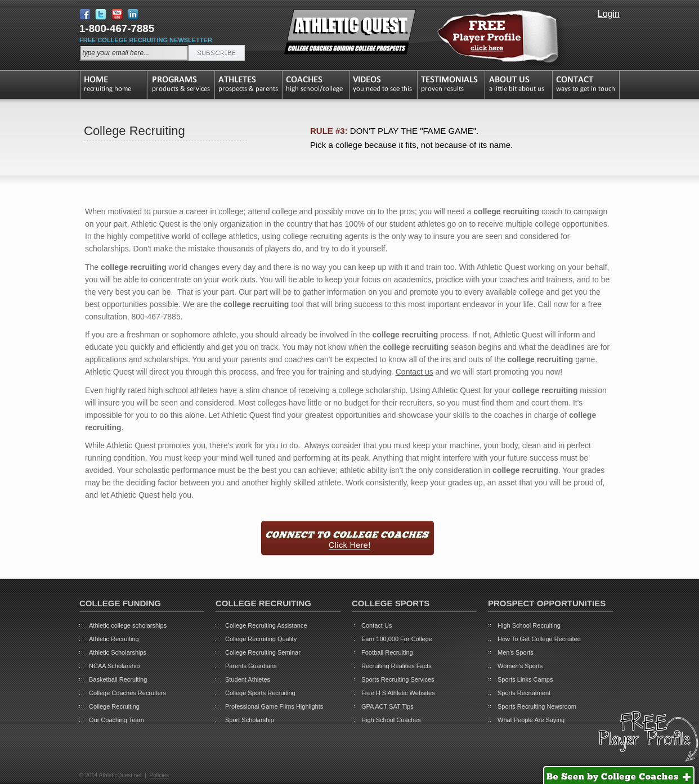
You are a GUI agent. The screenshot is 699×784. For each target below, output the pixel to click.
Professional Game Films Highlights (274, 706)
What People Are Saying (531, 720)
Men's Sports (516, 652)
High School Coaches (391, 720)
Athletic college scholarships (128, 625)
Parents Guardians (251, 666)
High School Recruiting (529, 625)
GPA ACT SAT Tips (387, 706)
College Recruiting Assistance (266, 625)
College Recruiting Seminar (263, 652)
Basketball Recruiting (118, 679)
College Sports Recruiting (260, 693)
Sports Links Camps (525, 679)
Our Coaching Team (116, 720)
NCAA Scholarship (115, 666)
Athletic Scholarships (118, 652)
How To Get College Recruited (539, 639)
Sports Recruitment (524, 693)
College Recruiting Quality (261, 639)
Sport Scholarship (250, 720)
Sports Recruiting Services (398, 679)
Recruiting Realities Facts (396, 666)
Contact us (415, 372)
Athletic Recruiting (114, 639)
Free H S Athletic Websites (398, 693)
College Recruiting (114, 706)
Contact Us (377, 625)
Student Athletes (248, 679)
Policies (159, 775)
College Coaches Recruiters (127, 693)
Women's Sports (520, 666)
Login (609, 14)
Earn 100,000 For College (397, 639)
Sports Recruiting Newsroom (537, 706)
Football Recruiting (387, 652)
